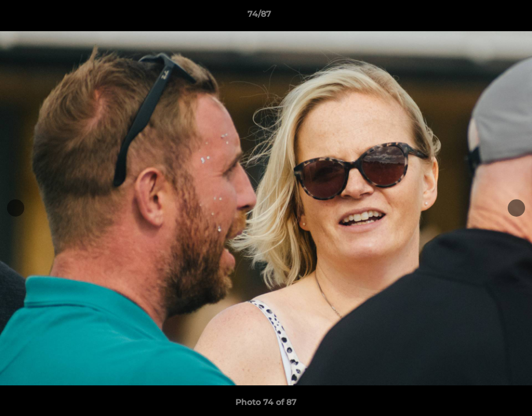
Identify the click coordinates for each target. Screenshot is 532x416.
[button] (483, 17)
